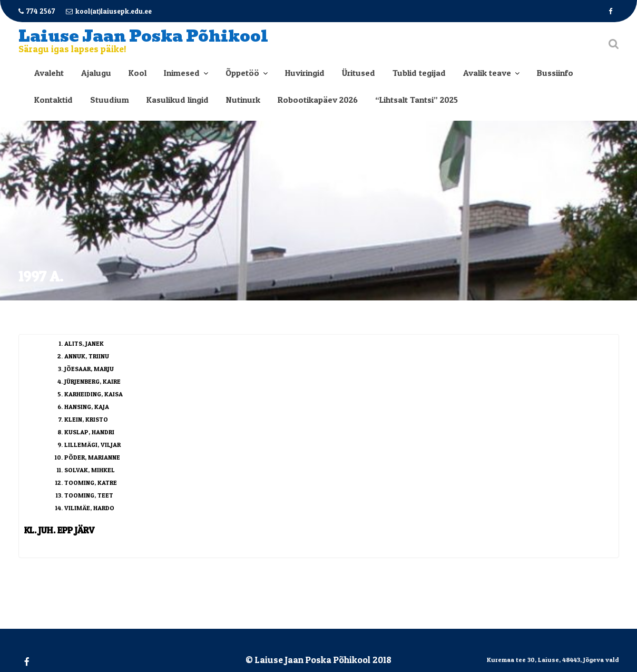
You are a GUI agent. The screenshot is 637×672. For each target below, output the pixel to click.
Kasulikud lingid (178, 100)
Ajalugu (96, 73)
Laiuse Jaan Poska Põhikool (143, 36)
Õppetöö (242, 73)
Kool (138, 73)
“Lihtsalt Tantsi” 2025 (416, 100)
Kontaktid (53, 100)
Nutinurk (243, 100)
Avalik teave (487, 73)
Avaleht (49, 73)
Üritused (359, 73)
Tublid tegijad (419, 73)
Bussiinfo (555, 73)
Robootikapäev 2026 (318, 100)
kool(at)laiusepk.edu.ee (109, 11)
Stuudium (110, 100)
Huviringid (305, 73)
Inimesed (182, 73)
